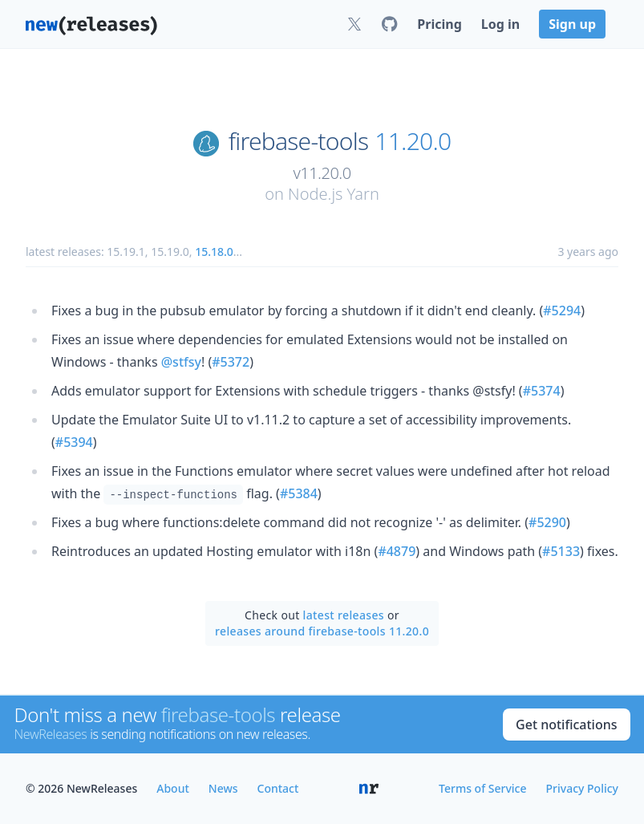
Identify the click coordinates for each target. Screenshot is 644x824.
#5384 (299, 493)
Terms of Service (482, 788)
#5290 (547, 522)
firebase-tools (298, 141)
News (223, 788)
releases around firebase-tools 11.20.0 (322, 631)
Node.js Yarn (334, 194)
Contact (278, 788)
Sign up (572, 24)
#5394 (74, 442)
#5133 (561, 551)
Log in (500, 24)
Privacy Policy (582, 788)
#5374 (542, 391)
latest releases (344, 615)
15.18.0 (214, 252)
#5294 (562, 311)
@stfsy (181, 362)
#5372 (231, 362)
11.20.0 (413, 141)
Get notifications (566, 725)
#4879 (397, 551)
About (173, 788)
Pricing (439, 24)
